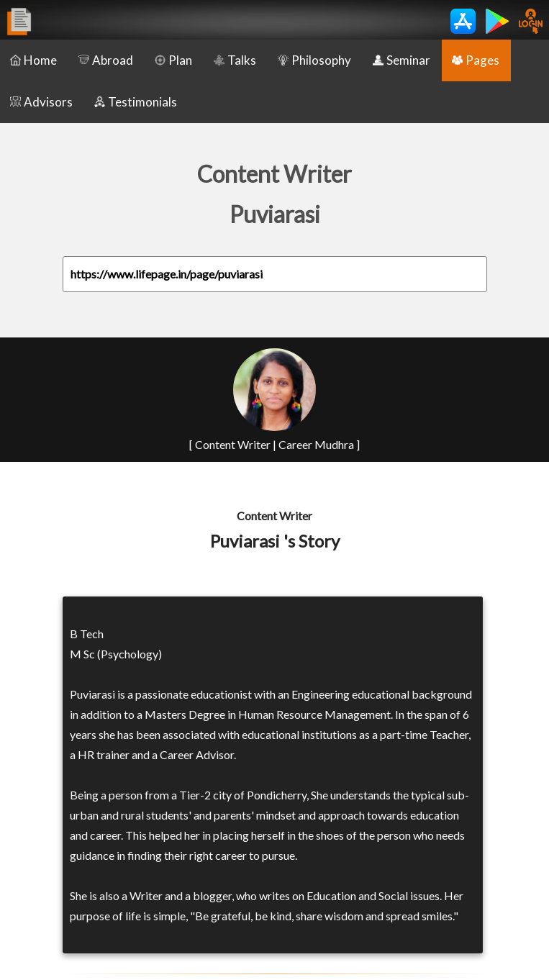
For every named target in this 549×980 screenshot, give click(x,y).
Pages (476, 60)
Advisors (41, 102)
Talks (235, 60)
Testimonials (136, 102)
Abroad (106, 60)
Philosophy (314, 60)
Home (33, 60)
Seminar (401, 60)
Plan (173, 60)
